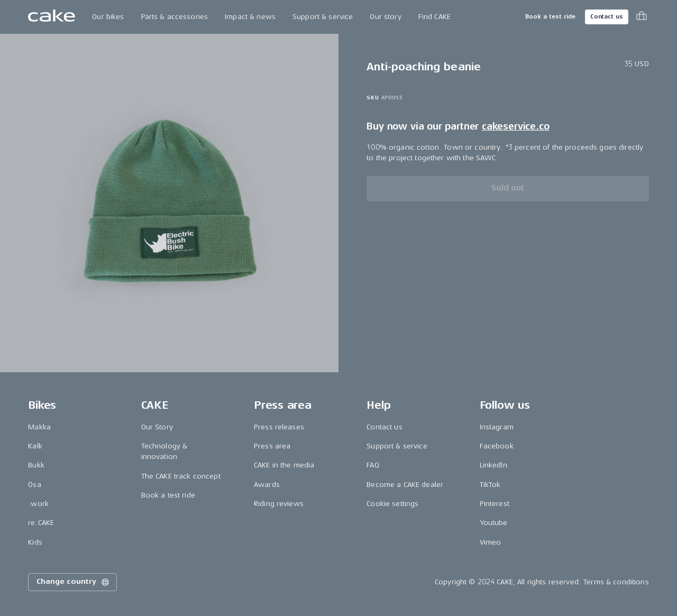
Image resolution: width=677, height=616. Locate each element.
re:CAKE (41, 523)
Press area (272, 446)
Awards (267, 485)
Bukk (36, 465)
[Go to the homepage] (52, 17)
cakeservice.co (515, 126)
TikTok (490, 485)
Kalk (35, 446)
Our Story (157, 427)
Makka (39, 427)
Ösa (34, 485)
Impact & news (250, 17)
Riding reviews (279, 504)
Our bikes (108, 17)
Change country (74, 582)
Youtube (494, 523)
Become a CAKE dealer (405, 485)
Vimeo (491, 542)
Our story (385, 17)
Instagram (497, 427)
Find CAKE (434, 17)
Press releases (279, 427)
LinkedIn (493, 465)
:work (38, 504)
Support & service (323, 17)
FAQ (373, 465)
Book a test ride (550, 17)
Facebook (497, 446)
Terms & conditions (616, 582)
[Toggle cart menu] (642, 17)
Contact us (607, 17)
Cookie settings (392, 504)
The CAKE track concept (181, 476)
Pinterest (495, 504)
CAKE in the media (284, 465)
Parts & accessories (175, 17)
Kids (35, 542)
